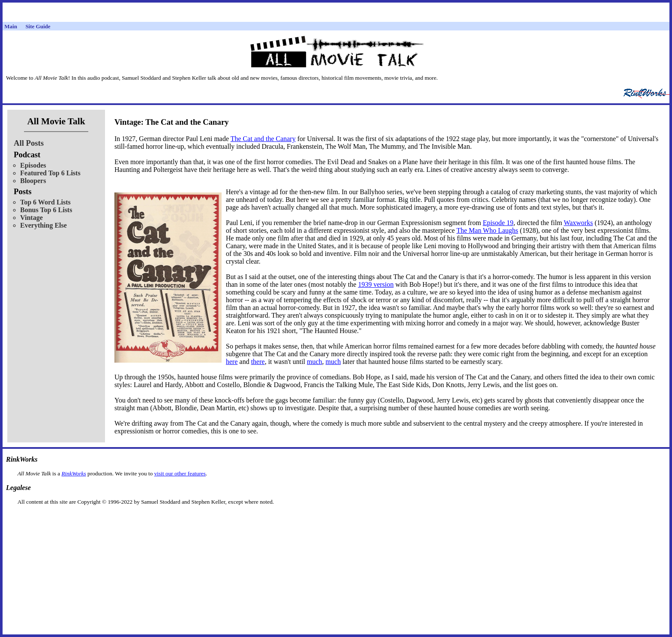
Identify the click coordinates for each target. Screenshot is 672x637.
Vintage (31, 218)
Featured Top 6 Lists (50, 173)
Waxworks (578, 223)
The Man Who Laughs (487, 230)
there (258, 362)
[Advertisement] (336, 519)
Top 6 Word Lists (45, 202)
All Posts (29, 143)
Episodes (33, 165)
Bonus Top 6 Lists (46, 210)
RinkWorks (73, 473)
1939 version (376, 284)
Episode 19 (498, 223)
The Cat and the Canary (263, 139)
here (232, 362)
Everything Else (43, 225)
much (315, 362)
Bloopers (33, 181)
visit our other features (180, 473)
